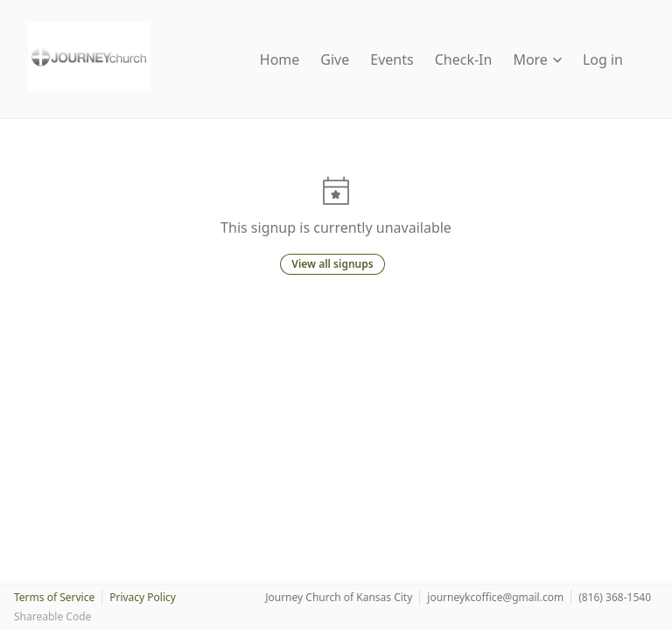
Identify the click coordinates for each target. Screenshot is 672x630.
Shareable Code (52, 616)
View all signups (332, 264)
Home (280, 59)
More (537, 59)
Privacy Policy (143, 597)
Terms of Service (54, 597)
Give (335, 59)
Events (392, 59)
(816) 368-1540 (615, 597)
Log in (603, 59)
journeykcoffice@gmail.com (495, 597)
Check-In (464, 59)
